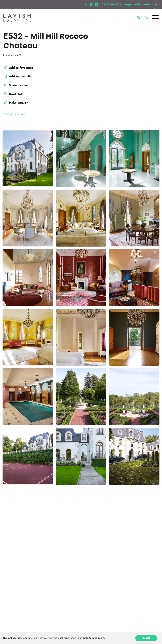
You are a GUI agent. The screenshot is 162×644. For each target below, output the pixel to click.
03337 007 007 (111, 5)
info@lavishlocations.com (142, 5)
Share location (16, 85)
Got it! (146, 638)
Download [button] (13, 94)
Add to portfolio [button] (17, 76)
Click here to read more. (91, 638)
